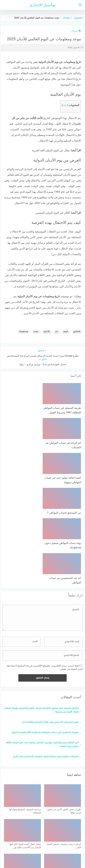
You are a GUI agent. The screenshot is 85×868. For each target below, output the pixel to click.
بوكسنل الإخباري (43, 5)
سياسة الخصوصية (50, 848)
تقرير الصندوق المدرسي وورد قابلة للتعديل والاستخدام (50, 657)
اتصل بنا (33, 848)
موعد (36, 332)
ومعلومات (23, 332)
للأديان (47, 332)
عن (56, 332)
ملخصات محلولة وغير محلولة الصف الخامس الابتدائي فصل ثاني (46, 691)
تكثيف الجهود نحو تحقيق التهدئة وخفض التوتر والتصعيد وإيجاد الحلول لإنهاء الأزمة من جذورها (41, 645)
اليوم (66, 332)
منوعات (76, 31)
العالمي (77, 332)
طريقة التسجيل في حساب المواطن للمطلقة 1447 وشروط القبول (45, 667)
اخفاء (65, 105)
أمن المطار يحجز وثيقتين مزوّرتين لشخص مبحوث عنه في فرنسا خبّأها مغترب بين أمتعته (42, 679)
